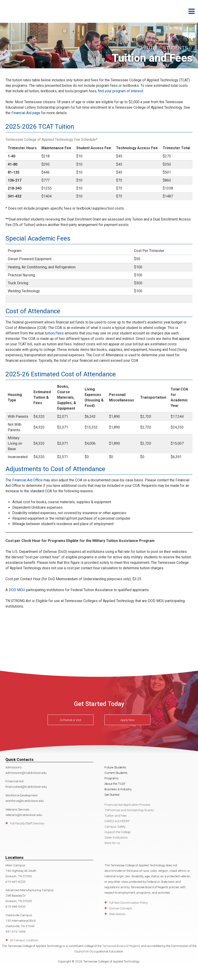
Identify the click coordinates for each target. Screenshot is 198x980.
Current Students (116, 773)
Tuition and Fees (116, 816)
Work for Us (112, 843)
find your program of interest (120, 91)
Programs (112, 778)
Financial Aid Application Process (127, 805)
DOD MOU (17, 590)
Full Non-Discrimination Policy (128, 903)
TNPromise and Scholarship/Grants (129, 810)
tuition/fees (54, 333)
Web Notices (117, 914)
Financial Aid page (26, 113)
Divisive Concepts (121, 908)
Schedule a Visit (71, 720)
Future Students (115, 767)
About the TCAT (115, 784)
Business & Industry (118, 789)
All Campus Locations (24, 940)
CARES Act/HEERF (117, 821)
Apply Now (127, 720)
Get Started (112, 795)
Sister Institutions (116, 837)
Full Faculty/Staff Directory (27, 823)
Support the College (117, 832)
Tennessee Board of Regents (121, 946)
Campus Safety (115, 826)
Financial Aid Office (27, 480)
